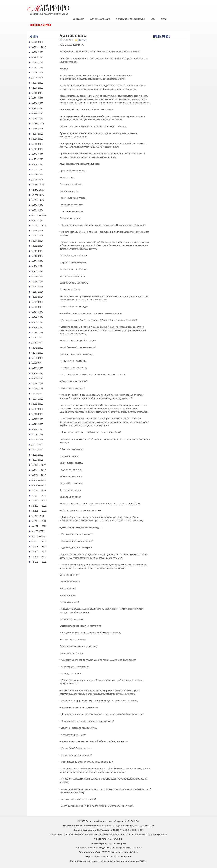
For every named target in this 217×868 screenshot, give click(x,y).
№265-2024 (37, 231)
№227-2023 (37, 419)
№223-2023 (37, 450)
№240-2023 (37, 358)
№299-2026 (37, 57)
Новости (82, 40)
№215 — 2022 (39, 490)
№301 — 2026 (39, 47)
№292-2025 (37, 93)
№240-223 (37, 363)
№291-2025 (37, 98)
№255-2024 (37, 282)
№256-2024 (37, 276)
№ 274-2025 (38, 185)
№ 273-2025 (38, 190)
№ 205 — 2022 (39, 536)
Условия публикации (100, 19)
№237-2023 (37, 378)
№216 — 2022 (39, 485)
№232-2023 (37, 404)
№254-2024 (37, 287)
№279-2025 (37, 159)
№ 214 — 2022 (39, 496)
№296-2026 (37, 73)
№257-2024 (37, 271)
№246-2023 (37, 327)
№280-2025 (37, 154)
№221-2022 (37, 460)
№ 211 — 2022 (39, 511)
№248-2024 (37, 317)
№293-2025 (37, 88)
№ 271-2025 (38, 195)
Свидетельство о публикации (130, 19)
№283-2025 (37, 139)
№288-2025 (37, 113)
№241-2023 (37, 353)
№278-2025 (37, 164)
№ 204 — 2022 (39, 541)
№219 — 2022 (39, 470)
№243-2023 (37, 343)
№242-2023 (37, 348)
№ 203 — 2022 (39, 547)
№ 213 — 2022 (39, 501)
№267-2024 (37, 220)
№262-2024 (37, 246)
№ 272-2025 (38, 200)
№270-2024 (37, 205)
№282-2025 (37, 144)
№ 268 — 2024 (39, 215)
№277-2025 (37, 169)
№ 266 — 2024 (39, 225)
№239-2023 (37, 368)
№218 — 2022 (39, 480)
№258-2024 (37, 266)
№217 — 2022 (39, 475)
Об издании (78, 19)
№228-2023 (37, 429)
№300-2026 (37, 52)
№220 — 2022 (39, 465)
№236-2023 (37, 383)
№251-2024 (37, 302)
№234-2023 (37, 394)
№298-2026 (37, 62)
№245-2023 (37, 333)
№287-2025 (37, 118)
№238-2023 (37, 373)
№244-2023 (37, 338)
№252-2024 (37, 297)
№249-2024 (37, 312)
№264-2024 (37, 236)
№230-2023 (37, 414)
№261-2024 (37, 251)
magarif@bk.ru (131, 852)
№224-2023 (37, 445)
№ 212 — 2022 (39, 506)
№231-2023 (37, 409)
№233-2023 (37, 399)
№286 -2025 (38, 124)
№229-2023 (37, 424)
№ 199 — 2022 (39, 562)
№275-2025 (37, 180)
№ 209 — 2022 (39, 521)
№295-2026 (37, 78)
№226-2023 (37, 434)
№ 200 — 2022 (39, 557)
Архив (164, 19)
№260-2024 (37, 256)
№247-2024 (37, 322)
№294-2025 (37, 83)
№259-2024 (37, 261)
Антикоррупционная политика (127, 848)
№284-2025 (37, 134)
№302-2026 (37, 42)
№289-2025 (37, 108)
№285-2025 (37, 129)
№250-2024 (37, 307)
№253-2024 (37, 292)
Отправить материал (40, 25)
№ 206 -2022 (38, 531)
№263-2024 (37, 241)
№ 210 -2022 (38, 516)
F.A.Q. (153, 19)
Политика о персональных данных (92, 848)
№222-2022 (37, 455)
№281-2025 (37, 149)
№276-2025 (37, 175)
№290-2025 (37, 103)
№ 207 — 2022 (39, 526)
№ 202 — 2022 (39, 552)
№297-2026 (37, 68)
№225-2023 (37, 440)
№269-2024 (37, 210)
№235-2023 (37, 389)
